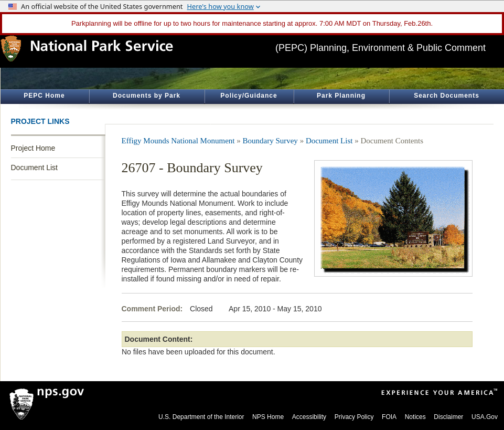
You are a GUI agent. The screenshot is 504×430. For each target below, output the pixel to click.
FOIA (389, 417)
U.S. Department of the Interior (201, 417)
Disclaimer (448, 417)
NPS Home (268, 417)
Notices (415, 417)
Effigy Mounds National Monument (178, 141)
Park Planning (341, 96)
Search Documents (447, 96)
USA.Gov (485, 417)
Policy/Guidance (249, 96)
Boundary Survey (270, 141)
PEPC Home (44, 96)
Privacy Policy (354, 417)
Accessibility (309, 417)
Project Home (33, 148)
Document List (34, 167)
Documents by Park (147, 96)
